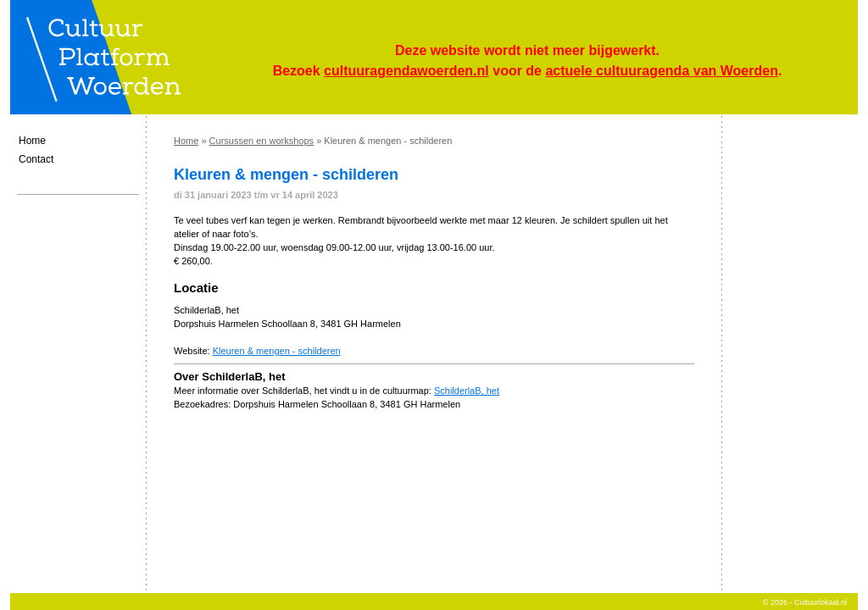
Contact (36, 159)
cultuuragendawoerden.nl (406, 71)
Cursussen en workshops (262, 141)
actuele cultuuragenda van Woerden (661, 71)
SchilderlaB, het (467, 391)
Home (32, 141)
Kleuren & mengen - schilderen (277, 351)
